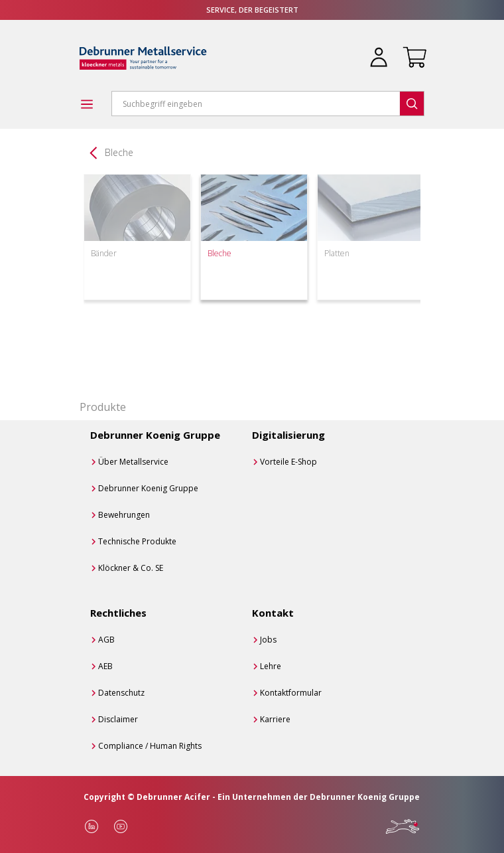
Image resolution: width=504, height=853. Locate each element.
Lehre (271, 666)
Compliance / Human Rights (150, 746)
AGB (106, 640)
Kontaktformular (291, 693)
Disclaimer (118, 719)
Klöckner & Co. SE (131, 568)
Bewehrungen (124, 515)
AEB (105, 666)
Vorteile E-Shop (288, 462)
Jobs (268, 640)
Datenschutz (121, 693)
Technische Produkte (137, 541)
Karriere (275, 719)
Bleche (119, 152)
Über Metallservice (133, 462)
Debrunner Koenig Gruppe (148, 488)
